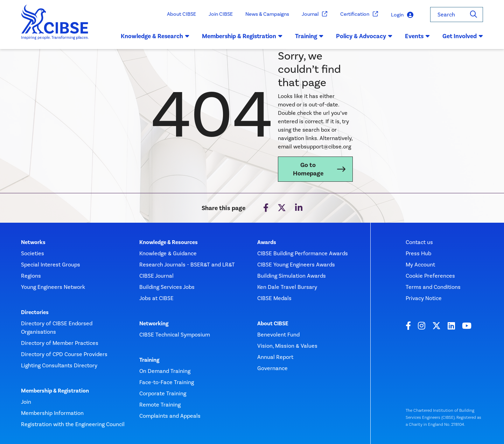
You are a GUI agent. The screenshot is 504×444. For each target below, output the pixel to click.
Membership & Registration (55, 391)
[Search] (474, 15)
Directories (35, 312)
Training (149, 360)
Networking (154, 324)
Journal (315, 14)
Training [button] (309, 36)
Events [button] (417, 36)
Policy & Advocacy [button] (364, 36)
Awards (267, 242)
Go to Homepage (308, 169)
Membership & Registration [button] (242, 36)
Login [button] (402, 15)
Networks (33, 242)
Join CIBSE (221, 14)
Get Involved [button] (463, 36)
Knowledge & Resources (169, 242)
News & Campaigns (267, 14)
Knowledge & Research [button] (155, 36)
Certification (359, 14)
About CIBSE (181, 14)
